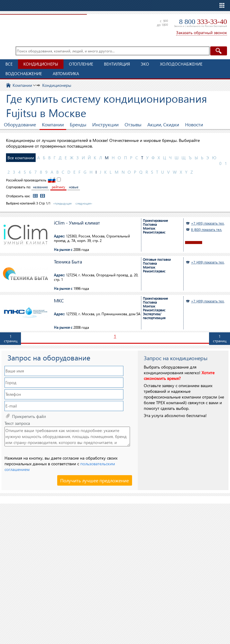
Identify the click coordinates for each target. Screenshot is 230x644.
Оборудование (20, 124)
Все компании (21, 158)
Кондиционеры (41, 64)
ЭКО (145, 64)
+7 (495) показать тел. (208, 223)
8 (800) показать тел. (206, 229)
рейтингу (58, 187)
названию (40, 187)
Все (9, 64)
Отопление (81, 64)
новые (74, 187)
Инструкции (105, 124)
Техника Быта (68, 262)
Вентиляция (117, 64)
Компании (53, 124)
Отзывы (133, 124)
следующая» (84, 203)
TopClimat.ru (42, 27)
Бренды (78, 124)
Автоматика (66, 74)
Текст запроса (17, 423)
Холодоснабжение (181, 64)
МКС (59, 301)
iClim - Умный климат (77, 223)
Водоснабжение (24, 74)
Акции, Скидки (163, 124)
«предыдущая (62, 203)
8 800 (203, 22)
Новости (194, 124)
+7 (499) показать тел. (208, 262)
